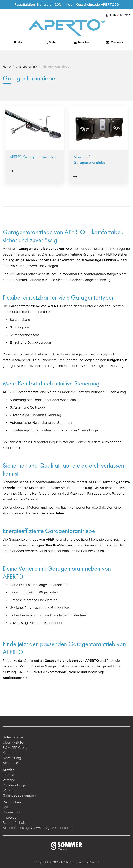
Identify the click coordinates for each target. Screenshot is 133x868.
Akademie (11, 763)
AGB (6, 807)
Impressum (11, 818)
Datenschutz (12, 812)
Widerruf (9, 790)
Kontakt (8, 775)
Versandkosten (63, 828)
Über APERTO (13, 743)
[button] (117, 15)
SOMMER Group (15, 748)
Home (7, 67)
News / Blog (12, 758)
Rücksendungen (15, 785)
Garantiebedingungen (19, 795)
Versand (9, 780)
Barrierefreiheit (14, 823)
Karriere (9, 753)
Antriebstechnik (27, 67)
